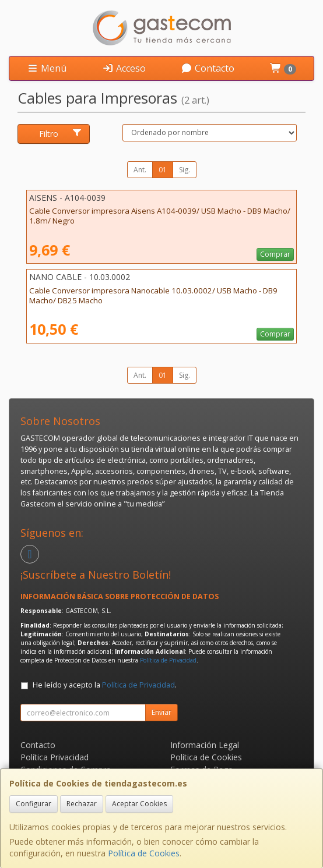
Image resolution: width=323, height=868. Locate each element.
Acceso (124, 68)
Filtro (61, 134)
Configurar (34, 804)
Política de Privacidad (168, 660)
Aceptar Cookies (139, 804)
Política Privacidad (55, 757)
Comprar (275, 254)
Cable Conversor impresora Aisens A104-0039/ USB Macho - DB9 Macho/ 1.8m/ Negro (160, 216)
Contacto (208, 68)
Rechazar (82, 804)
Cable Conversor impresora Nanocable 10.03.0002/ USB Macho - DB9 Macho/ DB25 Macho (153, 295)
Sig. (185, 170)
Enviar (161, 712)
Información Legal (205, 745)
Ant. (140, 170)
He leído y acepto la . (105, 685)
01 (163, 170)
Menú (47, 68)
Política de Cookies (144, 853)
